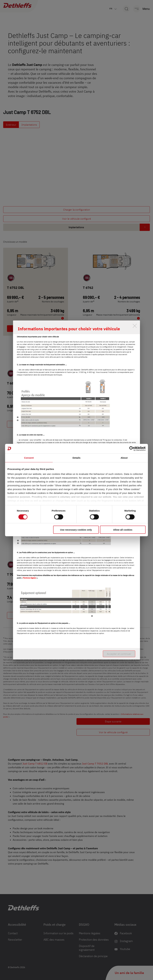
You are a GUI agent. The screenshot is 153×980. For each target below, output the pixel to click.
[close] (135, 326)
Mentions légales (29, 578)
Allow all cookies (123, 530)
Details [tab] (76, 458)
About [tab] (124, 458)
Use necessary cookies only (76, 530)
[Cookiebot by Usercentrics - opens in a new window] (132, 448)
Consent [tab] (29, 458)
